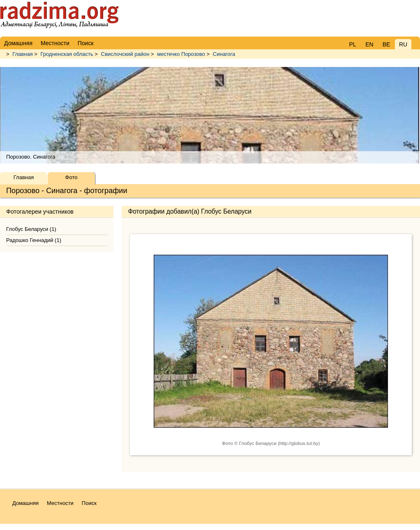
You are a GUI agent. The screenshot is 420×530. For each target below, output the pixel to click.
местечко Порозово (181, 54)
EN (369, 44)
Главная (22, 54)
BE (387, 44)
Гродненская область (67, 54)
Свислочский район (125, 54)
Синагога (224, 54)
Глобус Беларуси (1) (31, 229)
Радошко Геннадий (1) (34, 240)
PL (352, 44)
